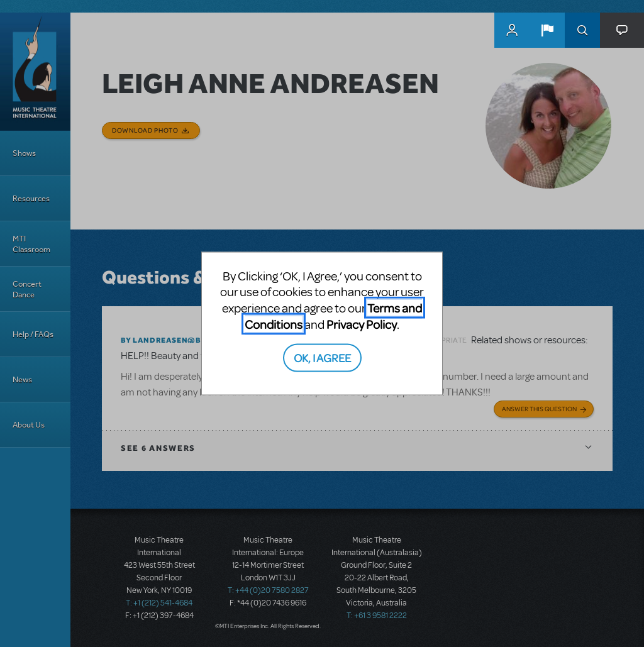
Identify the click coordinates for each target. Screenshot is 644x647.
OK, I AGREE (322, 357)
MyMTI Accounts (512, 30)
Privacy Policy (362, 323)
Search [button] (582, 30)
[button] (547, 30)
